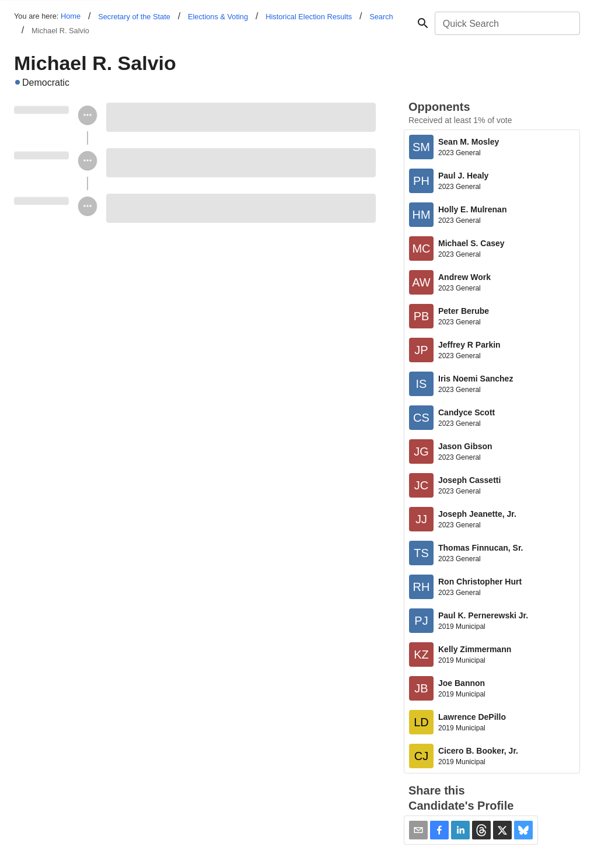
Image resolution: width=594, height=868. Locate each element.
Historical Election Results (309, 17)
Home (71, 16)
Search (381, 17)
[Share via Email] (418, 830)
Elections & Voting (218, 17)
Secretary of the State (134, 17)
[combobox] (506, 23)
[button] (439, 830)
